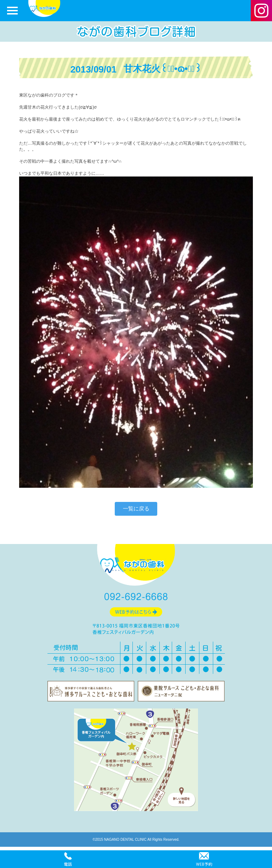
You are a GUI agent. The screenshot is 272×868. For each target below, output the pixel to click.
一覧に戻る (136, 508)
